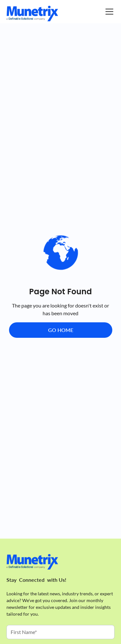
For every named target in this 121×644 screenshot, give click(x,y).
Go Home (61, 330)
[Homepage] (32, 14)
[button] (108, 12)
